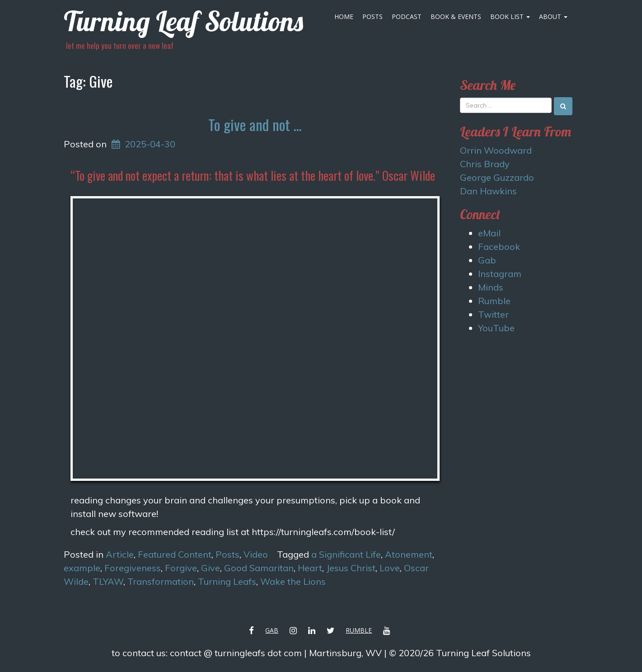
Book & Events (456, 16)
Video (256, 554)
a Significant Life (346, 554)
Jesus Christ (351, 568)
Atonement (409, 554)
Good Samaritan (259, 568)
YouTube (496, 328)
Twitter (493, 314)
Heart (310, 568)
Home (344, 16)
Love (390, 568)
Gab (487, 260)
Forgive (181, 568)
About (553, 16)
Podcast (407, 16)
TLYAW (108, 581)
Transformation (161, 581)
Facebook (499, 247)
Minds (491, 287)
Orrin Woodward (496, 150)
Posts (373, 16)
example (82, 568)
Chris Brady (485, 164)
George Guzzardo (497, 177)
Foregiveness (133, 568)
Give (211, 568)
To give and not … (255, 125)
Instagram (500, 274)
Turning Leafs (227, 581)
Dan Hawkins (488, 191)
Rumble (494, 301)
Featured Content (175, 554)
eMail (489, 233)
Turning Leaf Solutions (183, 21)
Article (120, 554)
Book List (510, 16)
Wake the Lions (293, 581)
